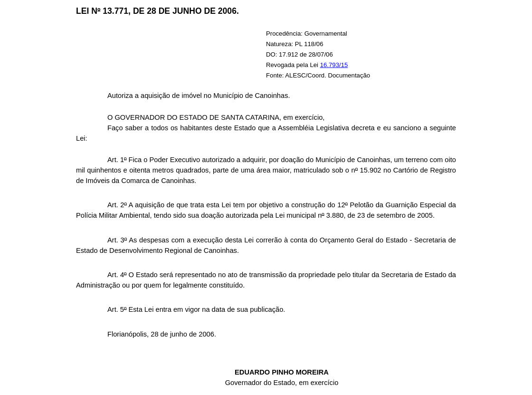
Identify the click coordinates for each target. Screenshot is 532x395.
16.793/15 (334, 65)
